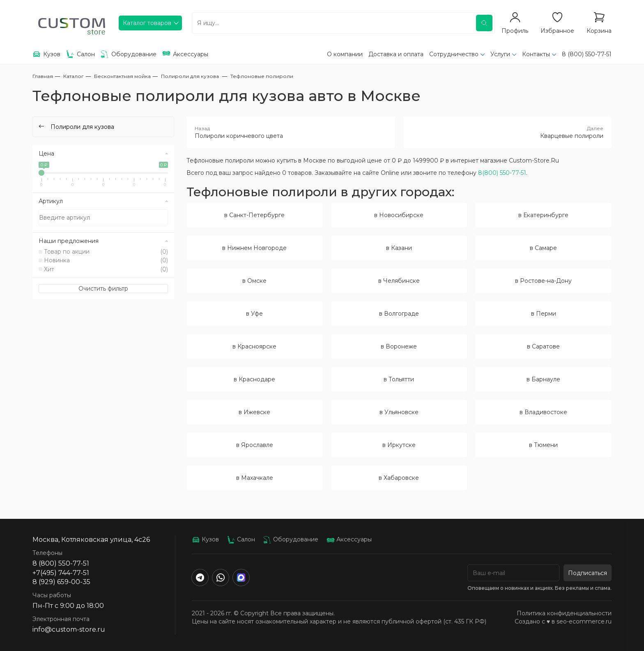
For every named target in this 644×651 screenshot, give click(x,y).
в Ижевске (254, 412)
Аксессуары (349, 539)
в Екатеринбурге (543, 215)
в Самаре (543, 248)
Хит (106, 269)
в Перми (544, 314)
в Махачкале (255, 478)
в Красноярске (254, 346)
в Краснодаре (254, 379)
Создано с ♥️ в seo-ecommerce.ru (563, 621)
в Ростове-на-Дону (543, 281)
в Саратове (543, 346)
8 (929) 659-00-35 (61, 582)
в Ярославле (255, 445)
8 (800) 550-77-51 (587, 54)
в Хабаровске (399, 478)
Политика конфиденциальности (564, 613)
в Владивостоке (543, 412)
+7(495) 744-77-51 (61, 573)
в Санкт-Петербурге (254, 215)
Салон (241, 539)
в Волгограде (399, 314)
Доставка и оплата (396, 54)
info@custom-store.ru (69, 629)
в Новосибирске (399, 215)
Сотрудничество (454, 54)
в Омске (254, 281)
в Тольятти (399, 379)
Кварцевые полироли (508, 132)
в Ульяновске (399, 412)
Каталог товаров (147, 23)
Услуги (500, 54)
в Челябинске (399, 281)
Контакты (536, 54)
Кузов (205, 539)
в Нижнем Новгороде (254, 248)
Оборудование (291, 539)
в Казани (399, 248)
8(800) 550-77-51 (502, 173)
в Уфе (254, 314)
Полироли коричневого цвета (291, 132)
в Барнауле (543, 379)
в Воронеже (399, 346)
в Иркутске (399, 445)
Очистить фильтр (103, 289)
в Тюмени (543, 445)
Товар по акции (106, 252)
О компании (345, 54)
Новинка (106, 260)
